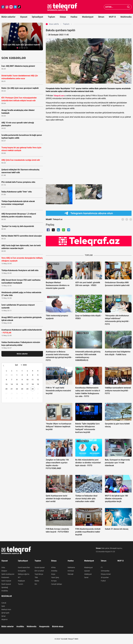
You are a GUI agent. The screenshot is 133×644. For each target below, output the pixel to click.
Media (37, 581)
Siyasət (24, 17)
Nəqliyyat (21, 581)
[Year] (26, 365)
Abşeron (5, 619)
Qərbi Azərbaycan (8, 574)
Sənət (86, 577)
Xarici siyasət (6, 581)
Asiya (53, 574)
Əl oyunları (105, 577)
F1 (102, 567)
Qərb (3, 606)
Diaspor (4, 571)
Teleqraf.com (59, 96)
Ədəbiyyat (88, 574)
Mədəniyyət (88, 17)
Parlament (5, 577)
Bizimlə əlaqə (58, 626)
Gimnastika (105, 571)
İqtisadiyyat (37, 17)
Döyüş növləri (106, 574)
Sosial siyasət (40, 567)
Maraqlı (70, 574)
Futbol (103, 581)
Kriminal (71, 571)
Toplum (51, 17)
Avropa (54, 581)
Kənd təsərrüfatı (24, 567)
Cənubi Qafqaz (57, 584)
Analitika (5, 591)
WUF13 (112, 17)
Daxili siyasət (6, 584)
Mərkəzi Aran (6, 609)
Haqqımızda (44, 626)
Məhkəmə (71, 567)
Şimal (3, 616)
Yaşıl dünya (39, 574)
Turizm (20, 584)
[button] (17, 48)
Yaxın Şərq (55, 577)
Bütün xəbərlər (8, 17)
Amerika (54, 571)
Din (36, 584)
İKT (19, 577)
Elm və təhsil (39, 571)
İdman (101, 17)
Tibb (36, 577)
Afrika (53, 567)
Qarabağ (5, 587)
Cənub (4, 603)
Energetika (22, 571)
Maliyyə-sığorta (24, 574)
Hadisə (74, 17)
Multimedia (126, 17)
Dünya (63, 17)
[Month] (18, 365)
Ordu (3, 567)
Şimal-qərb (5, 613)
